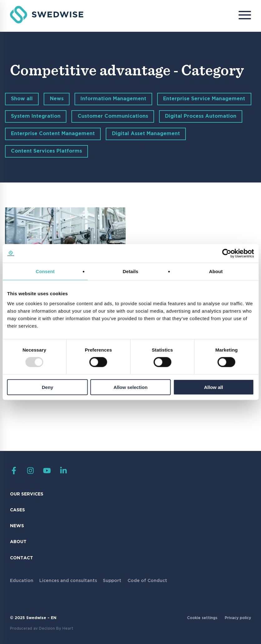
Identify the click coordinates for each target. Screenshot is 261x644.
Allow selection (130, 387)
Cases (17, 510)
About (18, 542)
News (57, 99)
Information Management (113, 99)
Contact (22, 558)
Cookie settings (202, 618)
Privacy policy (238, 618)
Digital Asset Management (146, 134)
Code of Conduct (147, 581)
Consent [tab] (45, 271)
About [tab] (216, 271)
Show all (22, 99)
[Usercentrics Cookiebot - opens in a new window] (227, 253)
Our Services (27, 494)
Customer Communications (113, 116)
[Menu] (240, 16)
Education (22, 581)
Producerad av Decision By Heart (42, 629)
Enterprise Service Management (204, 99)
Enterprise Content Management (53, 134)
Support (112, 581)
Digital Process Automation (201, 116)
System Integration (36, 116)
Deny (48, 387)
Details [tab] (131, 271)
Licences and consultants (68, 581)
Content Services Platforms (46, 151)
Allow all (213, 387)
